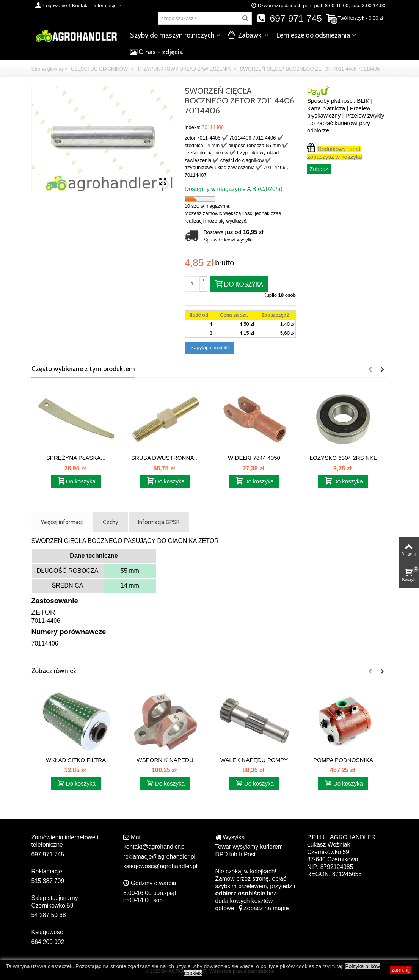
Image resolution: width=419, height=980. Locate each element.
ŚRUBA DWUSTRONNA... (165, 458)
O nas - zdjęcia (157, 52)
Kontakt (80, 5)
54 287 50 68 (49, 915)
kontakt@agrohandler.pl (155, 847)
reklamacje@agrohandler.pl (159, 857)
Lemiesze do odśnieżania (313, 35)
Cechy (111, 522)
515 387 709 (48, 881)
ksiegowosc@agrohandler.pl (160, 866)
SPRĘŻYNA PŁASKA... (76, 458)
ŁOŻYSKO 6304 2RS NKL (343, 458)
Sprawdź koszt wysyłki (228, 240)
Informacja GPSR (159, 522)
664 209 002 (48, 942)
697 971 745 (289, 18)
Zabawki (246, 35)
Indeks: (193, 127)
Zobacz (319, 169)
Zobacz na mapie (263, 908)
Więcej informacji (62, 522)
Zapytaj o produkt (209, 347)
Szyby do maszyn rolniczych (172, 35)
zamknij (401, 970)
